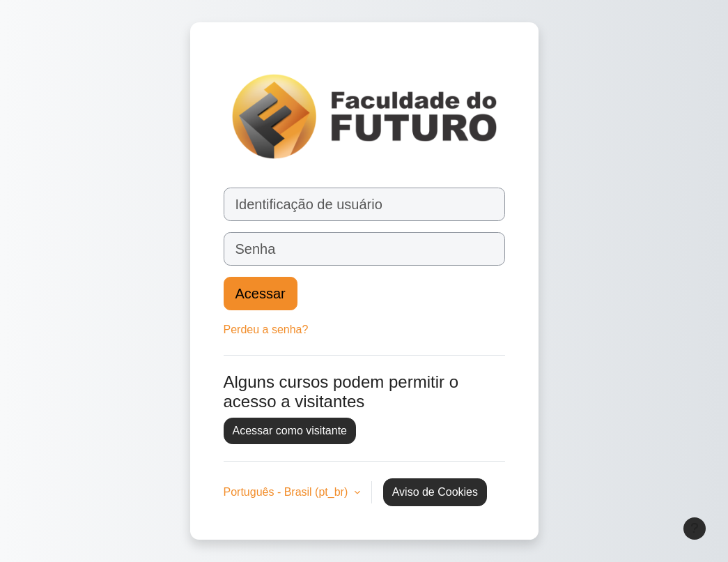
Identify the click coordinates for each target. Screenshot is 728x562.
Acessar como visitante (290, 431)
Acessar (261, 294)
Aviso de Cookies (435, 492)
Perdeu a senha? (266, 329)
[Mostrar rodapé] (695, 529)
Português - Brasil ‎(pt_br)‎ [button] (287, 492)
